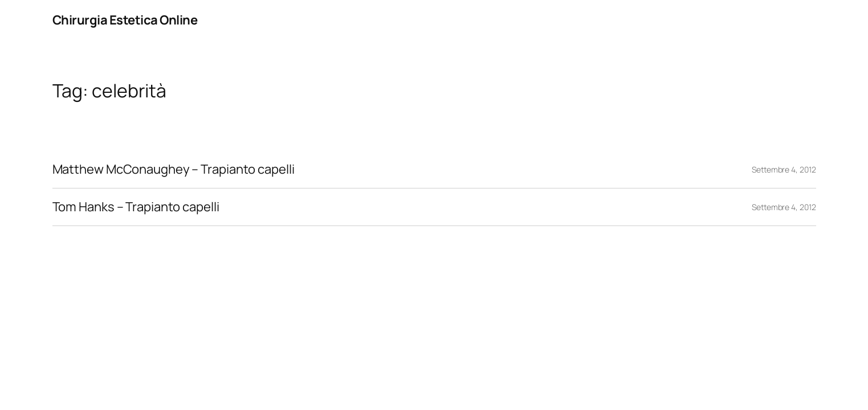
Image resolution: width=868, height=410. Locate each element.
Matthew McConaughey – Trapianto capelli (174, 169)
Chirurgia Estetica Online (125, 20)
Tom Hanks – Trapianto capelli (136, 207)
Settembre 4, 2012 (784, 169)
